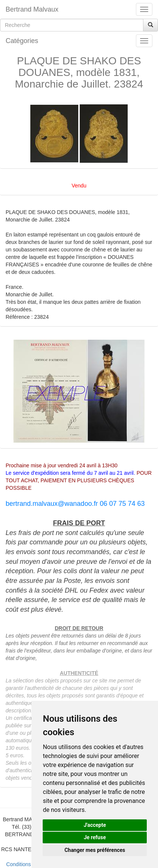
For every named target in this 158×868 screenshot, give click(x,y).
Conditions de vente (29, 864)
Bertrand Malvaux (32, 9)
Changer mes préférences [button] (95, 850)
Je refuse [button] (95, 837)
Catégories (22, 41)
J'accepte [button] (95, 825)
